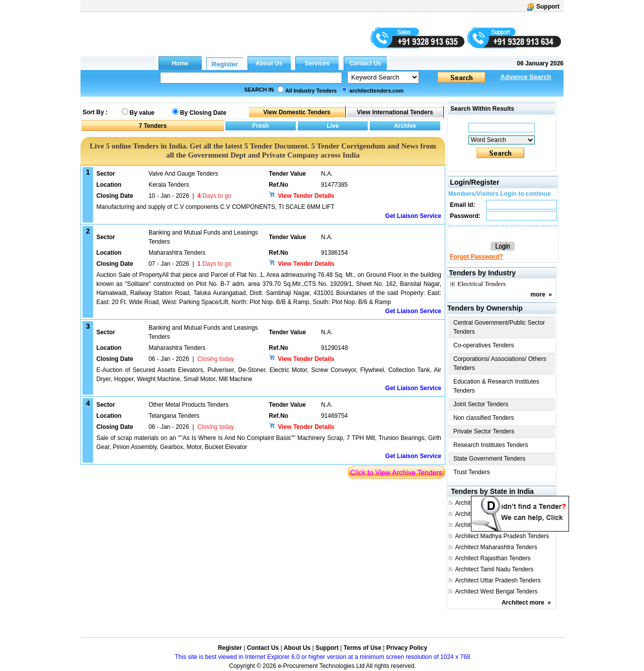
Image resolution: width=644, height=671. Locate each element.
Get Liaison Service (413, 216)
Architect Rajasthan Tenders (493, 558)
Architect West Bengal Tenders (497, 591)
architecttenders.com (376, 91)
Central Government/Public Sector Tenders (499, 327)
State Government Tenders (489, 459)
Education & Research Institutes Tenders (496, 386)
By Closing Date (203, 113)
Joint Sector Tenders (481, 404)
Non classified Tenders (484, 418)
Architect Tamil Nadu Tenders (495, 569)
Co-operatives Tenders (484, 345)
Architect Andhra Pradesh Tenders (501, 503)
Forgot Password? (476, 257)
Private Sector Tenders (484, 431)
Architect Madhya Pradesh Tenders (502, 536)
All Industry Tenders (311, 91)
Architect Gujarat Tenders (489, 525)
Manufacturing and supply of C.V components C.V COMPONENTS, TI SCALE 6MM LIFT (215, 207)
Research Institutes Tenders (491, 445)
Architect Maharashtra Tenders (496, 547)
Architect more (523, 603)
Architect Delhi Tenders (486, 514)
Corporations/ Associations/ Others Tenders (500, 363)
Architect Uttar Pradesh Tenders (498, 580)
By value (142, 113)
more (538, 294)
